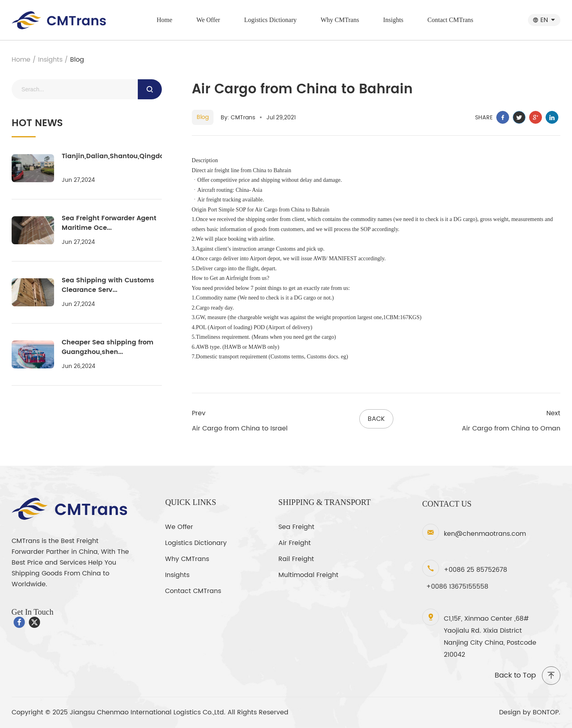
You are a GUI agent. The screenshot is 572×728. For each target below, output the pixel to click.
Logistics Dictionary (270, 20)
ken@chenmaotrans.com (485, 534)
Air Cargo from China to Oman (511, 428)
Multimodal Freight (308, 575)
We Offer (208, 20)
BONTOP (546, 712)
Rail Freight (296, 559)
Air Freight (295, 543)
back (376, 419)
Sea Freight (296, 527)
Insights (393, 20)
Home (164, 20)
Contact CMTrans (450, 20)
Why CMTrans (340, 20)
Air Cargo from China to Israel (240, 428)
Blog (77, 60)
